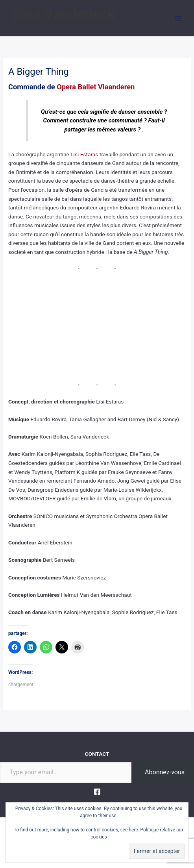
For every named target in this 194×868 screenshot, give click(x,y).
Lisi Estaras (84, 154)
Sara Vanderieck (63, 14)
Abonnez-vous (165, 772)
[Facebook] (97, 792)
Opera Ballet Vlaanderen (96, 87)
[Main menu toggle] (178, 18)
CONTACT (97, 754)
